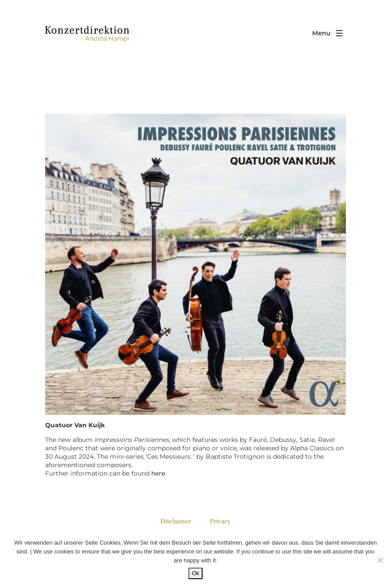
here (158, 473)
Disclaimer (176, 521)
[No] (380, 560)
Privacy (220, 521)
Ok (196, 573)
